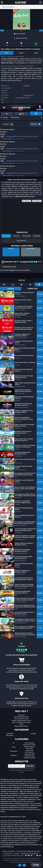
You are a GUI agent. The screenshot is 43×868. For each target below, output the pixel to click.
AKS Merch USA (29, 764)
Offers (4, 117)
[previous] (2, 30)
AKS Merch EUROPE (29, 766)
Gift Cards (29, 756)
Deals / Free (29, 758)
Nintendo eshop (28, 95)
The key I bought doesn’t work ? (21, 729)
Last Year (16, 244)
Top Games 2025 (29, 762)
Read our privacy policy (26, 862)
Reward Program (29, 755)
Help (36, 865)
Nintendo (14, 763)
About (21, 53)
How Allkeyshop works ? (21, 725)
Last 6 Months (27, 244)
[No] (41, 862)
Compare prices (19, 141)
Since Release (6, 244)
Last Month (37, 244)
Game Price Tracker (29, 753)
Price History (14, 117)
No (24, 865)
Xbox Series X (22, 98)
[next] (41, 30)
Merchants (10, 743)
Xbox (14, 755)
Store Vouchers (29, 751)
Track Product (21, 249)
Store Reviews (29, 760)
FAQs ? (22, 732)
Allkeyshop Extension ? (22, 734)
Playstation (14, 759)
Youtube (33, 742)
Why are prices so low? (22, 727)
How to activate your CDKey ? (22, 730)
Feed (36, 53)
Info (7, 53)
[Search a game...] (21, 7)
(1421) (29, 270)
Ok (20, 865)
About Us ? (22, 723)
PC (16, 98)
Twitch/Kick (10, 742)
